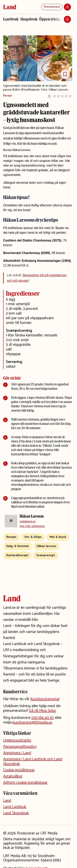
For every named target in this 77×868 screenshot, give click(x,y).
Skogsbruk (29, 19)
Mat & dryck (58, 537)
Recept (8, 96)
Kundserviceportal (45, 699)
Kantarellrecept (17, 555)
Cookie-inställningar (19, 770)
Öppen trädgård (52, 19)
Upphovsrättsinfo (17, 740)
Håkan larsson (46, 546)
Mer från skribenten (32, 526)
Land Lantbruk (15, 807)
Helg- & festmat (18, 546)
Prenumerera (52, 7)
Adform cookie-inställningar (25, 783)
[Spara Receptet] (65, 74)
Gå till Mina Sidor (43, 711)
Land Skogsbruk (16, 813)
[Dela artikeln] (49, 96)
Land (7, 801)
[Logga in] (67, 7)
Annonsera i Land (17, 753)
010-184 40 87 (43, 718)
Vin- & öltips (33, 537)
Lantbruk (11, 19)
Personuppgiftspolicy (20, 747)
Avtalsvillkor (13, 776)
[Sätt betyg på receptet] (62, 96)
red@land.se (28, 522)
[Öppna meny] (67, 19)
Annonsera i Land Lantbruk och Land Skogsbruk (33, 762)
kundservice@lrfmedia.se (32, 722)
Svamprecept (46, 555)
